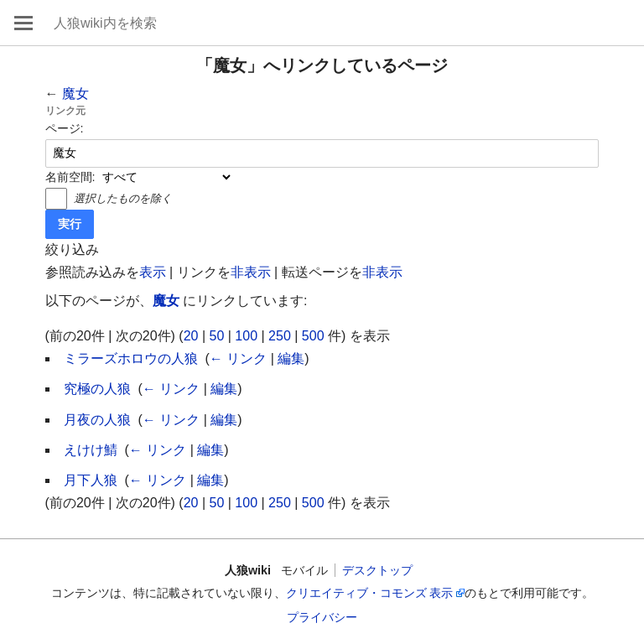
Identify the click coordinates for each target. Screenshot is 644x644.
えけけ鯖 (91, 450)
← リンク (238, 358)
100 (246, 336)
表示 (153, 272)
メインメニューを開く (23, 23)
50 (217, 336)
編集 (291, 358)
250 (280, 336)
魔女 (75, 93)
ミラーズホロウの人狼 (131, 358)
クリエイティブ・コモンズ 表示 (370, 593)
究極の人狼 (97, 389)
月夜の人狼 (97, 420)
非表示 (251, 272)
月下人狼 (91, 480)
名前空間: (70, 177)
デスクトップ (377, 570)
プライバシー (322, 617)
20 (191, 336)
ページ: (65, 128)
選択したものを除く (123, 198)
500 (313, 336)
